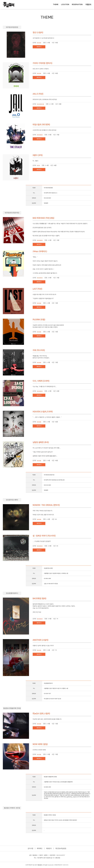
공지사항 (30, 848)
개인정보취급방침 (61, 848)
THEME (56, 5)
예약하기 (39, 47)
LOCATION (65, 5)
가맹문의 (88, 5)
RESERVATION (77, 5)
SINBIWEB (65, 865)
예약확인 (40, 848)
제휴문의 (49, 848)
